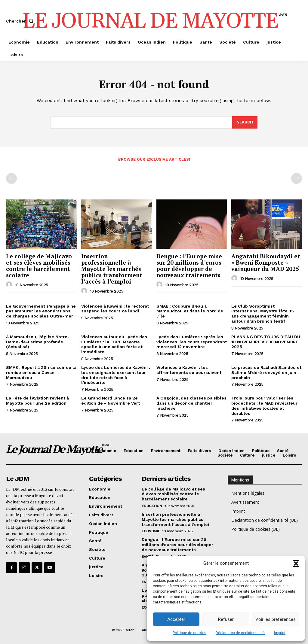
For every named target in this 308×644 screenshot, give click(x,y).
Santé (148, 557)
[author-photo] (10, 285)
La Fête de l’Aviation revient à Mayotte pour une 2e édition (37, 401)
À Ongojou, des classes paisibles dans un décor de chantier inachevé (191, 403)
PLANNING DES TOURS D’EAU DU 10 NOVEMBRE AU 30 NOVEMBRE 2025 (266, 342)
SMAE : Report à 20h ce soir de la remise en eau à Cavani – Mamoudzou (41, 372)
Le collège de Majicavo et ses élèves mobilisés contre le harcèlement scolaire (39, 266)
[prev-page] (11, 178)
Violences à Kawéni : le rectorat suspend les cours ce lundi (115, 309)
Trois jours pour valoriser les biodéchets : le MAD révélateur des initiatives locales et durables (264, 406)
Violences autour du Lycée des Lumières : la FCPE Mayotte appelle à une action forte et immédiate (114, 344)
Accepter (176, 619)
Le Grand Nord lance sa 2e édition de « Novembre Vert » (112, 401)
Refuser (226, 619)
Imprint (280, 633)
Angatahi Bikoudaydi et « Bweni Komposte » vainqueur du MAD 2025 (266, 262)
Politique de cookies (189, 633)
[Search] (245, 123)
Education (152, 506)
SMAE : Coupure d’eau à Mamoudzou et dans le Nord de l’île (190, 311)
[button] (296, 563)
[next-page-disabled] (297, 178)
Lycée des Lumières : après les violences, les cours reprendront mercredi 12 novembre (192, 342)
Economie (151, 531)
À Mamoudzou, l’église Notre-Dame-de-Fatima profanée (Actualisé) (38, 342)
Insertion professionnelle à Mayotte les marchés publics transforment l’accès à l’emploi (112, 269)
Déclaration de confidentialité (240, 633)
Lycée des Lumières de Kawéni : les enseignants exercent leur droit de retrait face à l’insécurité (116, 375)
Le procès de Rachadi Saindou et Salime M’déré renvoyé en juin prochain (266, 372)
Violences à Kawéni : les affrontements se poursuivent (189, 370)
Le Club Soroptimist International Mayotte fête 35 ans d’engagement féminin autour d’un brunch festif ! (263, 314)
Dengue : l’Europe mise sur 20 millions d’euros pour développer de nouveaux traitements (189, 266)
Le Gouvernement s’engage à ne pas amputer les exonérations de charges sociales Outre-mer (41, 311)
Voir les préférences (276, 619)
